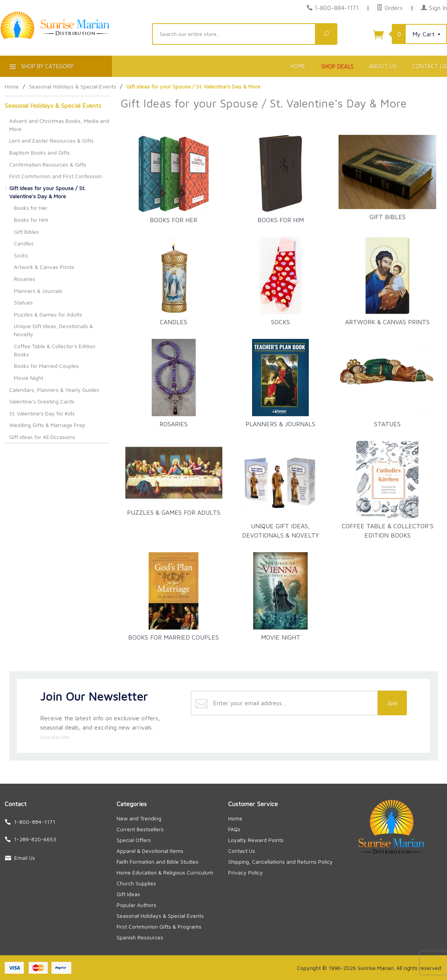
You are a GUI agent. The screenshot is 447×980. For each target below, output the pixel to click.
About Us (383, 66)
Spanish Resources (140, 937)
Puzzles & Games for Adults (48, 314)
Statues (23, 302)
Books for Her (31, 208)
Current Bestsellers (140, 829)
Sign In (434, 8)
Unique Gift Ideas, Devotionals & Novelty (53, 330)
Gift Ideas (128, 894)
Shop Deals (337, 66)
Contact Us (242, 851)
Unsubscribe (55, 737)
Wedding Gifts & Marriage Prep (47, 425)
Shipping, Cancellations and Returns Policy (280, 862)
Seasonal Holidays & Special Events (53, 105)
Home (298, 66)
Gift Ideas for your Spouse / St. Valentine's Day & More (47, 192)
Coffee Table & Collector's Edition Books (55, 350)
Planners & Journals (38, 291)
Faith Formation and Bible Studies (157, 862)
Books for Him (31, 220)
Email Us (25, 858)
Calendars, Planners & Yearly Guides (54, 390)
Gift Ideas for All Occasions (42, 437)
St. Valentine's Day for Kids (42, 413)
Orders (390, 8)
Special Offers (134, 840)
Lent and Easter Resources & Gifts (52, 140)
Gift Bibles (26, 232)
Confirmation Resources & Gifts (48, 164)
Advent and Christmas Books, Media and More (59, 125)
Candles (24, 243)
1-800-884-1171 (337, 8)
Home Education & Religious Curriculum (165, 872)
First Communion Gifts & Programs (159, 926)
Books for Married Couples (46, 366)
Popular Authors (136, 905)
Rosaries (25, 279)
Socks (21, 255)
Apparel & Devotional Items (150, 851)
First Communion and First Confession (56, 176)
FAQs (234, 829)
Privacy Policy (246, 872)
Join (392, 703)
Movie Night (29, 378)
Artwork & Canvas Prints (44, 267)
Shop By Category (41, 68)
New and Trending (139, 818)
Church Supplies (136, 883)
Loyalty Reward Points (256, 840)
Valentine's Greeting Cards (42, 401)
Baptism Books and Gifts (40, 152)
